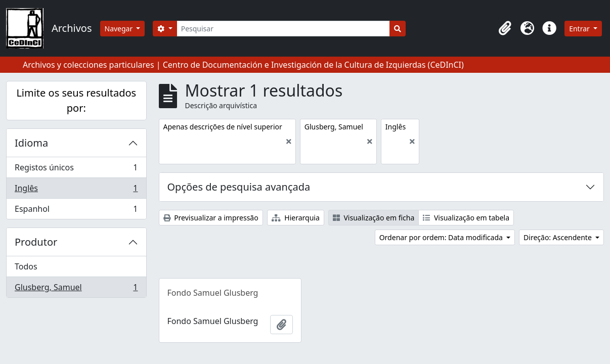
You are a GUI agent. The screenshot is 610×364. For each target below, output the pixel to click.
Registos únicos (76, 170)
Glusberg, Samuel (76, 289)
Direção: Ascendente (558, 237)
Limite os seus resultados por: (76, 100)
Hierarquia (296, 218)
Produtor (36, 242)
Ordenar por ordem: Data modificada (442, 237)
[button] (505, 28)
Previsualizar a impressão (211, 218)
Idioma (31, 143)
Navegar (120, 29)
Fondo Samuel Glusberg (213, 293)
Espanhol (76, 211)
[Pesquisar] (284, 29)
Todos (26, 266)
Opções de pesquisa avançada (239, 187)
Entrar (580, 29)
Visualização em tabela (466, 218)
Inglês (76, 190)
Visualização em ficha (374, 218)
